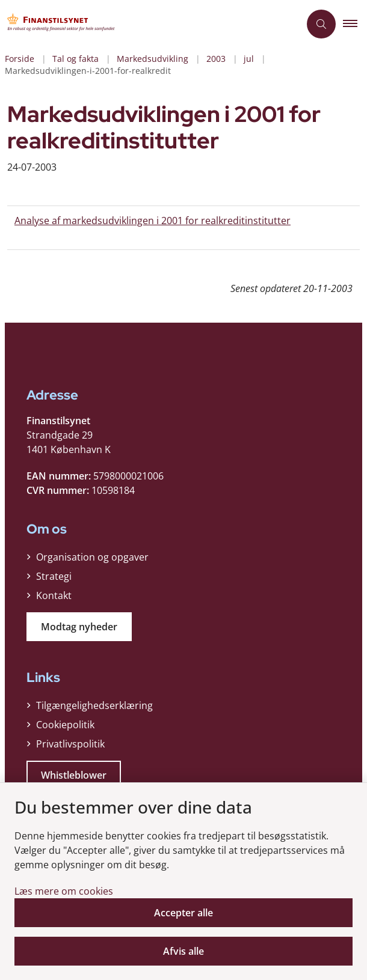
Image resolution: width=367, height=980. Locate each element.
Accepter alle (183, 913)
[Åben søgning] (321, 24)
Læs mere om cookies (64, 891)
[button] (355, 24)
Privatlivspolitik (70, 744)
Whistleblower (74, 775)
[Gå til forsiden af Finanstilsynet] (150, 24)
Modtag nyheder (79, 627)
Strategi (54, 576)
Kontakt (54, 595)
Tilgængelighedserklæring (94, 705)
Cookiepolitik (65, 725)
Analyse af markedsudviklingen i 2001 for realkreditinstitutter (153, 221)
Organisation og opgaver (92, 557)
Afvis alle (183, 951)
